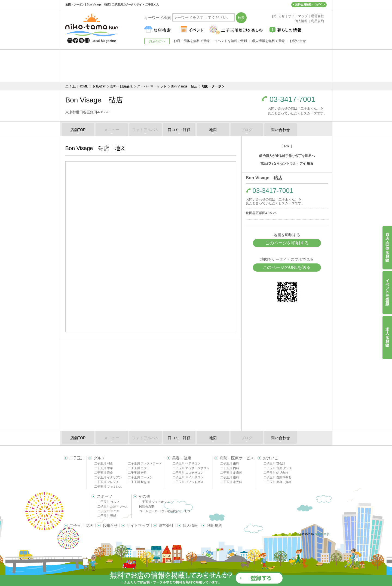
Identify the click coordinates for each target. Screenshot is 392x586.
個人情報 (190, 526)
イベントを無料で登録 (231, 41)
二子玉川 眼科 (230, 477)
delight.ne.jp (322, 534)
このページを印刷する (287, 243)
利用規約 (215, 526)
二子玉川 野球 (107, 516)
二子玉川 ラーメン (140, 477)
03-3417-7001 (292, 100)
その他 (144, 496)
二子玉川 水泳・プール (113, 506)
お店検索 (99, 86)
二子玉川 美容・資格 (277, 482)
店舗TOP (78, 130)
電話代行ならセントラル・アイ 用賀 (287, 163)
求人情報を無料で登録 (268, 41)
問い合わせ (280, 130)
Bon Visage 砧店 (184, 86)
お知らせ (110, 526)
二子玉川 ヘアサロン (186, 463)
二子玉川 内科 (230, 468)
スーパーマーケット (152, 86)
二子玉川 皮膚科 (231, 473)
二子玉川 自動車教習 (277, 477)
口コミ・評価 (179, 130)
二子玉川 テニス (108, 511)
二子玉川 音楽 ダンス (278, 468)
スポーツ (105, 496)
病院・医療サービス (237, 458)
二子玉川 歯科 (230, 463)
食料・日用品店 (121, 86)
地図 (213, 130)
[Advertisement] (196, 66)
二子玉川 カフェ (139, 468)
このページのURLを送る (287, 267)
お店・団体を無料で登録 (192, 41)
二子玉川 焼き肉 (139, 482)
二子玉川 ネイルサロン (188, 477)
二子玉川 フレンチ (107, 482)
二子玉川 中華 (104, 468)
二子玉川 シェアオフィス (156, 502)
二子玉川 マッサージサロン (191, 468)
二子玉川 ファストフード (145, 463)
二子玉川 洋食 (104, 473)
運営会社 (166, 526)
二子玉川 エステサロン (188, 473)
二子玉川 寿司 (137, 473)
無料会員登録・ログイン (310, 4)
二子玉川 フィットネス (188, 482)
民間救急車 (147, 506)
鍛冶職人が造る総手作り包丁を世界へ (287, 156)
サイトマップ (138, 526)
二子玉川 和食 (104, 463)
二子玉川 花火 (81, 526)
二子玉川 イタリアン (108, 477)
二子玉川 (77, 458)
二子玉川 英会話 (274, 463)
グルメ (99, 458)
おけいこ (271, 458)
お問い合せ (298, 41)
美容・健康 (182, 458)
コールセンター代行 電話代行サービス (165, 511)
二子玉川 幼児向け (276, 473)
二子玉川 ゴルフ (108, 502)
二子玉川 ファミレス (108, 487)
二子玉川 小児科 (231, 482)
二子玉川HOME (77, 86)
